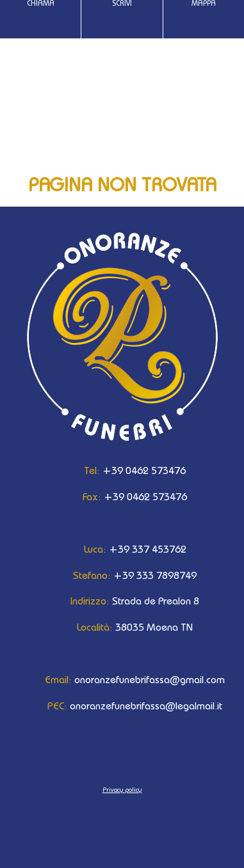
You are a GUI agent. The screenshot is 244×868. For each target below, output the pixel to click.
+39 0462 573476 (122, 470)
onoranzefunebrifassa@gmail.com (122, 679)
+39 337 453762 (122, 549)
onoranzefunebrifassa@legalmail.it (122, 706)
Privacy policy (122, 789)
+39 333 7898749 (122, 575)
